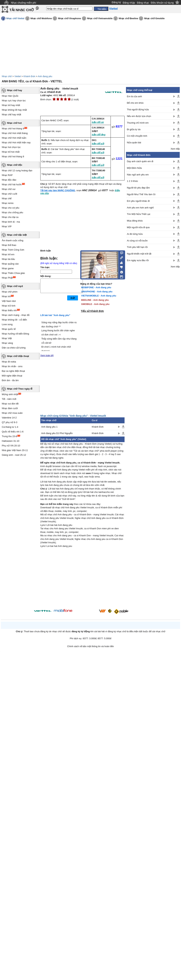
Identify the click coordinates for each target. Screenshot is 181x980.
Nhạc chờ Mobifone (41, 18)
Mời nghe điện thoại (12, 376)
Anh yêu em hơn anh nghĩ (140, 208)
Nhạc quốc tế (9, 329)
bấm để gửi (98, 144)
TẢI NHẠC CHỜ (22, 10)
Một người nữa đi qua (138, 227)
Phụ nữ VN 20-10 (11, 446)
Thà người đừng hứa (138, 109)
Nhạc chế (7, 198)
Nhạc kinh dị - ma (11, 222)
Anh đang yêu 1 (49, 427)
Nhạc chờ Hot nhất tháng (15, 133)
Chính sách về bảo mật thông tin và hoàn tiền (91, 646)
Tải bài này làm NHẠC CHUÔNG (58, 190)
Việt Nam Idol (9, 301)
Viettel (18, 76)
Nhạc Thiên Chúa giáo (13, 273)
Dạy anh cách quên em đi (140, 161)
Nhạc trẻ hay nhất (11, 105)
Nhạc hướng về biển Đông (15, 334)
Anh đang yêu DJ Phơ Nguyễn (57, 433)
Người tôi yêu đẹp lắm (138, 188)
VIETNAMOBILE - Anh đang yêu (99, 296)
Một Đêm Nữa (134, 168)
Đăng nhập (129, 3)
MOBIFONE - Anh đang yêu (96, 287)
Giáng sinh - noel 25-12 (14, 455)
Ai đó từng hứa (135, 234)
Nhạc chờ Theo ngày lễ (20, 389)
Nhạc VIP (7, 226)
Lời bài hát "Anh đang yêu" (55, 315)
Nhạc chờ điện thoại (18, 356)
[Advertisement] (82, 579)
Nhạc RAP (7, 175)
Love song (7, 324)
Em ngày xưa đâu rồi (138, 260)
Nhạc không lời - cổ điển (14, 320)
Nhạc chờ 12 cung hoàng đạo (17, 170)
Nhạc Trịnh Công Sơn (13, 250)
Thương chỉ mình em (138, 123)
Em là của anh (134, 96)
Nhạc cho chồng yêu (12, 212)
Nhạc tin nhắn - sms (12, 366)
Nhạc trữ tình (9, 306)
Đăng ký (116, 2)
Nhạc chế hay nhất (11, 115)
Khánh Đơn (29, 76)
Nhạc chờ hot (14, 123)
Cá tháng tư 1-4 (10, 427)
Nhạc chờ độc (15, 165)
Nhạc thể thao (9, 245)
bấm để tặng (99, 135)
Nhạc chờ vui (9, 189)
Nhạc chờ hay (15, 90)
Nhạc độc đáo (9, 180)
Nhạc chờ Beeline (128, 18)
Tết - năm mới (9, 399)
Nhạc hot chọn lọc (11, 147)
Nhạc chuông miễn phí (24, 3)
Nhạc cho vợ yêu (10, 208)
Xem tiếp (175, 149)
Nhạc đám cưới (10, 408)
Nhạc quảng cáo (10, 264)
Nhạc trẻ (6, 296)
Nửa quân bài (134, 142)
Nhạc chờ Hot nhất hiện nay (16, 142)
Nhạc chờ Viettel (15, 18)
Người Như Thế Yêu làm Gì (141, 194)
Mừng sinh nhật (10, 394)
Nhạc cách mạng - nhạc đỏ (16, 315)
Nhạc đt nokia (9, 362)
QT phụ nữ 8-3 (9, 422)
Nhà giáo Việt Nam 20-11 (15, 450)
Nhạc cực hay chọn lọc (14, 101)
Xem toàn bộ (47, 355)
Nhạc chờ (7, 76)
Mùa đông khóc (135, 221)
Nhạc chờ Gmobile (154, 18)
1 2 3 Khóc (132, 181)
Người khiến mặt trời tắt (139, 254)
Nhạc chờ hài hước (12, 184)
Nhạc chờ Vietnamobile (100, 18)
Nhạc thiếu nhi (9, 310)
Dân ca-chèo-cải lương (14, 348)
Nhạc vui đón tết (10, 404)
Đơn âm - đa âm (10, 380)
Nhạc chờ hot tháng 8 (13, 156)
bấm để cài (98, 122)
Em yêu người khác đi (138, 201)
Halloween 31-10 (11, 441)
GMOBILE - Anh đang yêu (95, 304)
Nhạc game (8, 268)
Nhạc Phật (7, 278)
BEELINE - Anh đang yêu (95, 300)
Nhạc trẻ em (8, 254)
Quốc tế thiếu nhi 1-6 (13, 432)
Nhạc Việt (7, 338)
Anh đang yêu (45, 76)
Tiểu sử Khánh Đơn (92, 311)
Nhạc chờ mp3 (15, 286)
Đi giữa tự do (134, 129)
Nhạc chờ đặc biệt (17, 235)
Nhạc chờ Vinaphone (69, 18)
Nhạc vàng (7, 343)
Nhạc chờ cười (9, 194)
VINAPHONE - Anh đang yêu (97, 292)
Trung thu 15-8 (9, 436)
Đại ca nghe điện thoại (13, 371)
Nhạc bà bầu (8, 259)
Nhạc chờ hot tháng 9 (13, 129)
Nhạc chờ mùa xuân (12, 413)
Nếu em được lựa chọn (139, 116)
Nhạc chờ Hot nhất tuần (14, 138)
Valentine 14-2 (9, 418)
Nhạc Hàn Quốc (10, 96)
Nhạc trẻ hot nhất (11, 152)
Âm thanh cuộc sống (13, 240)
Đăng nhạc (143, 3)
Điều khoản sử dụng (162, 3)
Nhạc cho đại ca (10, 217)
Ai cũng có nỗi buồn (137, 241)
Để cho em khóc (135, 103)
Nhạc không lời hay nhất (14, 110)
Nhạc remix (8, 203)
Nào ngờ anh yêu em (138, 175)
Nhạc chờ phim (10, 292)
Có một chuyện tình (137, 136)
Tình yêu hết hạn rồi (137, 247)
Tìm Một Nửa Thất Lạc (139, 214)
